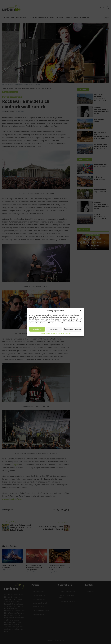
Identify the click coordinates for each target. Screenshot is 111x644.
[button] (81, 311)
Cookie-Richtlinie (45, 333)
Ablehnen (54, 329)
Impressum (68, 333)
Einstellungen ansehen (72, 329)
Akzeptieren (37, 329)
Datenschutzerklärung (57, 333)
